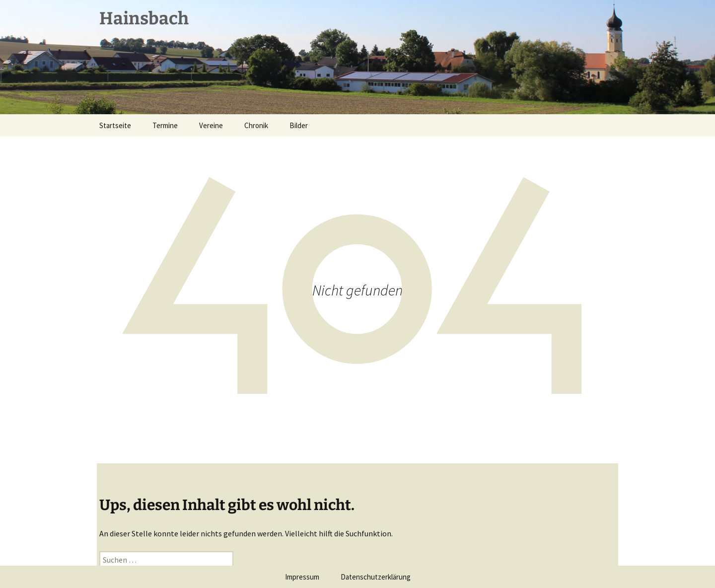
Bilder (299, 125)
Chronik (256, 125)
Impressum (302, 577)
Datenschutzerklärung (376, 577)
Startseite (115, 125)
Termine (165, 125)
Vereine (211, 125)
